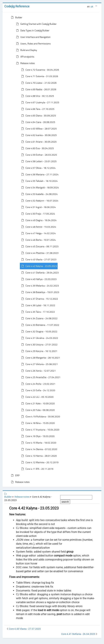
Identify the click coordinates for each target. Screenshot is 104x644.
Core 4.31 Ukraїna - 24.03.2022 (39, 338)
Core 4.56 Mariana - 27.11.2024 (39, 174)
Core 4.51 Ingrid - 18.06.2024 (38, 207)
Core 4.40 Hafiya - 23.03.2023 (38, 279)
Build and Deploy (26, 50)
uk (92, 7)
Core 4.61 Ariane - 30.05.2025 (38, 142)
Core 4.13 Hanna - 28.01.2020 (38, 456)
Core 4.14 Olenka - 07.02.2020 (39, 449)
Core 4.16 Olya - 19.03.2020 (37, 436)
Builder (16, 17)
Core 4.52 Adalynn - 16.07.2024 (39, 201)
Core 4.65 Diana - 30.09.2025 (38, 116)
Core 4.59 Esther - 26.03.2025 (38, 155)
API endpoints (25, 57)
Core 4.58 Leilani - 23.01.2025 (38, 161)
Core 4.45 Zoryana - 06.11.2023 (39, 246)
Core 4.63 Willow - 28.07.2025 (38, 129)
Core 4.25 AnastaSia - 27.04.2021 (40, 377)
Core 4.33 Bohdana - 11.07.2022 (40, 325)
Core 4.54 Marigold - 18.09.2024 (39, 188)
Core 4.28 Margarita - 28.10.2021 (40, 358)
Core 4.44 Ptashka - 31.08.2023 (39, 253)
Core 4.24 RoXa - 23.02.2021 (38, 384)
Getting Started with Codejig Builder (36, 24)
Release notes (25, 63)
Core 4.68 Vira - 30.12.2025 (37, 96)
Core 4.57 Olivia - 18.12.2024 (38, 168)
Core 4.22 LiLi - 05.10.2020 (37, 397)
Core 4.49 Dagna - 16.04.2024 (38, 220)
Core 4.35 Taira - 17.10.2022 (37, 312)
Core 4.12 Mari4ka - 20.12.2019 (39, 462)
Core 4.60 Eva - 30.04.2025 (37, 148)
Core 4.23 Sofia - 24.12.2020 (38, 390)
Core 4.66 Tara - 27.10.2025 (37, 109)
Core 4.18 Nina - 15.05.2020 (37, 423)
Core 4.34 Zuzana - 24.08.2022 (39, 318)
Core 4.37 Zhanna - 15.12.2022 (39, 299)
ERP (15, 475)
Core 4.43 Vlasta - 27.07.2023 (38, 259)
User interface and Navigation (33, 37)
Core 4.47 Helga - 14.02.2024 (38, 233)
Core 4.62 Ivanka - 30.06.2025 (38, 135)
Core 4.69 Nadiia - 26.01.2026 (38, 89)
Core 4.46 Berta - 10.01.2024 (38, 240)
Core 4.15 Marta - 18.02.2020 (38, 443)
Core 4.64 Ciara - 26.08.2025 (38, 122)
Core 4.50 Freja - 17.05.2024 (38, 214)
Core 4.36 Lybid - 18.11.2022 (38, 305)
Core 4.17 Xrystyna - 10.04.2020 (40, 430)
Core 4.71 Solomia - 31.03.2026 (39, 76)
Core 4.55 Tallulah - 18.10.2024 (39, 181)
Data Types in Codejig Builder (32, 30)
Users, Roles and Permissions (33, 44)
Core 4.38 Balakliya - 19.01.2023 (40, 292)
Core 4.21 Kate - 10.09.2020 (37, 403)
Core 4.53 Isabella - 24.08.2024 (39, 194)
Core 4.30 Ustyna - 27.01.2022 (39, 345)
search (65, 502)
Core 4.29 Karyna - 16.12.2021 (39, 351)
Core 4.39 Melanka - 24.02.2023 (39, 286)
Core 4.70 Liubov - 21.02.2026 (38, 83)
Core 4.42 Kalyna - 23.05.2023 (38, 266)
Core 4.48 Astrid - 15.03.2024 (38, 227)
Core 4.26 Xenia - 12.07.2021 (38, 371)
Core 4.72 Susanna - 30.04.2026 (39, 70)
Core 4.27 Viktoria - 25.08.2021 (39, 364)
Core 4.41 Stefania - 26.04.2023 (39, 273)
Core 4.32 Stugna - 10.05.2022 (39, 331)
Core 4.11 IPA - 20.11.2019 (37, 469)
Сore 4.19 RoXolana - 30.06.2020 (40, 417)
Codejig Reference (17, 6)
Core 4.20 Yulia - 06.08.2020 (37, 410)
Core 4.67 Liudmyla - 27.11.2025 (40, 102)
